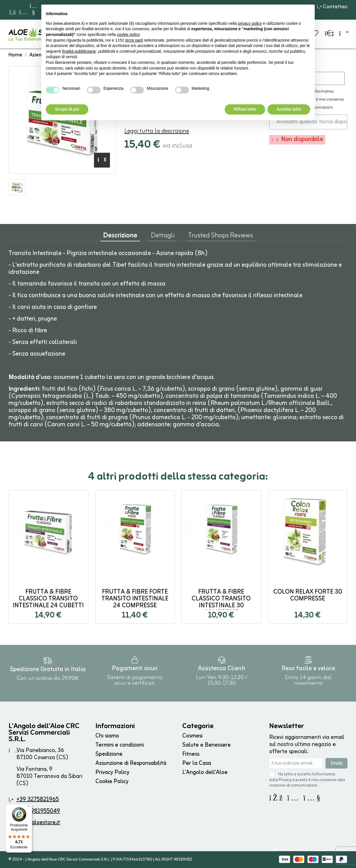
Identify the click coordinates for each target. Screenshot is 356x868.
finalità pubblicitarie (79, 51)
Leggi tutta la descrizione (157, 131)
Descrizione (120, 237)
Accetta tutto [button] (289, 109)
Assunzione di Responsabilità (131, 763)
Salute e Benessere (206, 745)
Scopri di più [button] (67, 109)
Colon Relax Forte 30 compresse (308, 595)
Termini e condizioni (120, 745)
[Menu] (29, 808)
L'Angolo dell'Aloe (205, 772)
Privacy (285, 780)
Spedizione (109, 754)
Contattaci (332, 7)
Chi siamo (107, 736)
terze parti (134, 40)
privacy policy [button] (250, 23)
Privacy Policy (112, 772)
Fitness (191, 754)
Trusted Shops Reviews (221, 237)
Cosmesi (192, 736)
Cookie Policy (112, 782)
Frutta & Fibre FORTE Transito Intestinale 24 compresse (135, 599)
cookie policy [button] (128, 34)
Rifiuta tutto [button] (245, 109)
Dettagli (163, 237)
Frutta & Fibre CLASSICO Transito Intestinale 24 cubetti (48, 599)
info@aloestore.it (38, 823)
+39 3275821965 (38, 799)
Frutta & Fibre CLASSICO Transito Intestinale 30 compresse (221, 602)
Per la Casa (197, 763)
